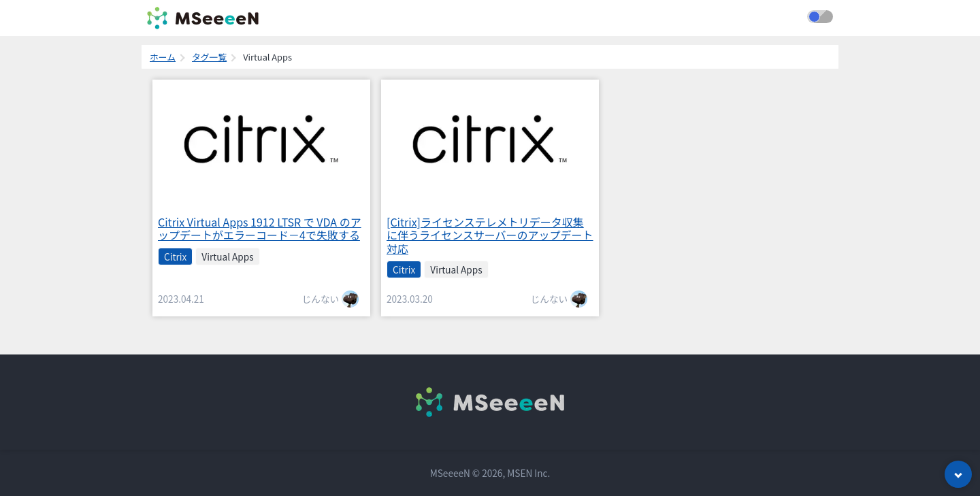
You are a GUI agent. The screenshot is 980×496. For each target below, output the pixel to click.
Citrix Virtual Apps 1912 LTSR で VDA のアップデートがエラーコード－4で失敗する (260, 228)
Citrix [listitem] (175, 257)
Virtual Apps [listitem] (227, 257)
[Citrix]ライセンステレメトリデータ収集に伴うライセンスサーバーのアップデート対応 (490, 235)
